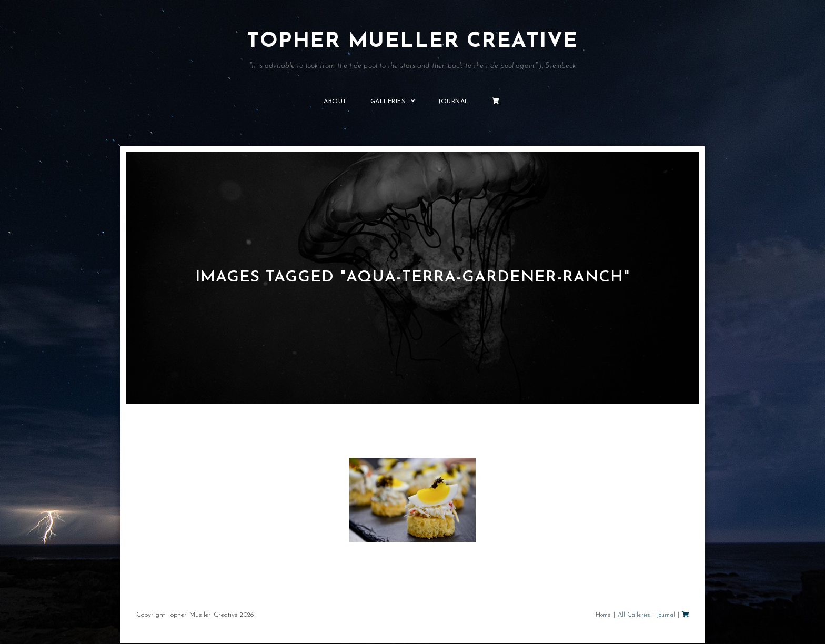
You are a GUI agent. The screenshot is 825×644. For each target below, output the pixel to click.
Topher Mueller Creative (413, 51)
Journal (666, 616)
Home (603, 616)
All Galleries (634, 616)
